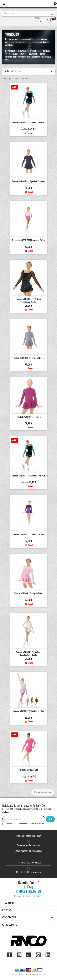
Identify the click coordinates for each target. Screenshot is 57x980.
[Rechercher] (28, 13)
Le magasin (7, 903)
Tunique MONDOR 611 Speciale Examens (28, 181)
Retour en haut (43, 792)
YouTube (19, 955)
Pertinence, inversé (28, 71)
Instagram (38, 955)
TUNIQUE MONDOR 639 (28, 770)
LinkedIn (48, 955)
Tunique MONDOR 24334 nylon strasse (29, 358)
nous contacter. (36, 896)
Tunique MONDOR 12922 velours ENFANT (29, 123)
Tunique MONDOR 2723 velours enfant (29, 711)
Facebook (9, 955)
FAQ (29, 887)
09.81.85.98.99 (29, 892)
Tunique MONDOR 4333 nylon (29, 417)
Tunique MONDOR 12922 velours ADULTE (28, 476)
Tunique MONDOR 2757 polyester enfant (29, 240)
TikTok (29, 955)
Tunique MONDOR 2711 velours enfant (29, 535)
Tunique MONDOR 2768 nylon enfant (29, 593)
